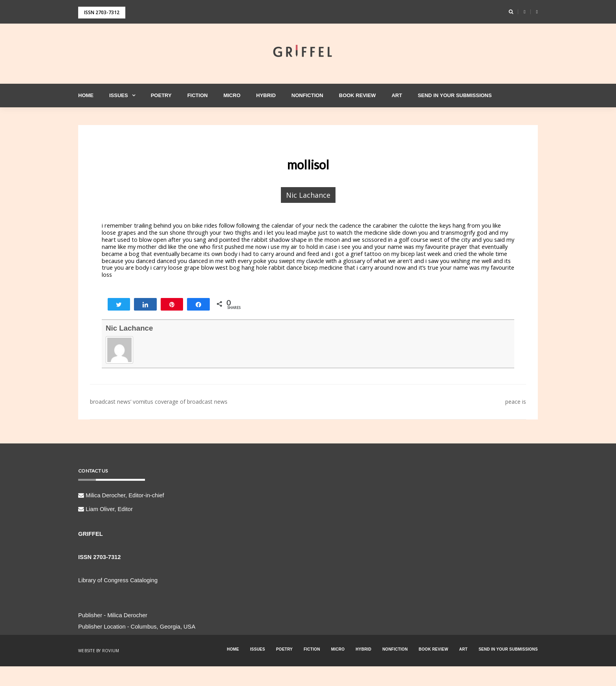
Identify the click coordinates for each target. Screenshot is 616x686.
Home (86, 95)
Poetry (161, 95)
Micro (232, 95)
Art (397, 95)
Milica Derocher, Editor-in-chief (121, 495)
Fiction (198, 95)
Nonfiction (307, 95)
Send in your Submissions (455, 95)
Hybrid (266, 95)
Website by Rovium (99, 651)
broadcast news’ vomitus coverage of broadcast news (159, 402)
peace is (516, 402)
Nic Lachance (308, 195)
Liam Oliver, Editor (105, 509)
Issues (119, 95)
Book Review (357, 95)
